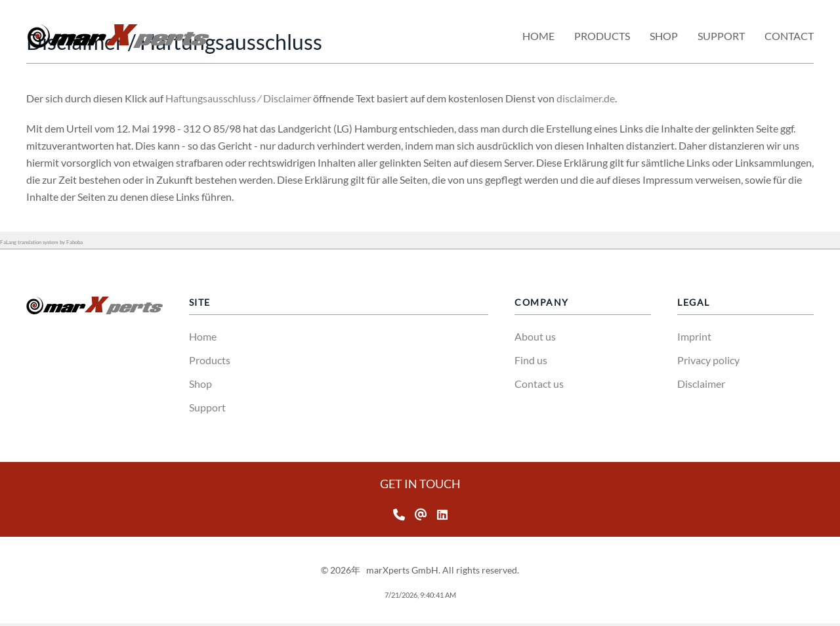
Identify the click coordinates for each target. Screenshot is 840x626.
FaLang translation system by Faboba (41, 242)
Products (210, 360)
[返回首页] (118, 36)
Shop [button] (664, 36)
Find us (531, 360)
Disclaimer (701, 384)
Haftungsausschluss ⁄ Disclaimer (273, 98)
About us (535, 336)
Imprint (694, 336)
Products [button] (602, 36)
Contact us (539, 384)
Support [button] (721, 36)
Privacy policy (708, 360)
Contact (789, 36)
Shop (200, 384)
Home (538, 36)
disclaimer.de (620, 98)
